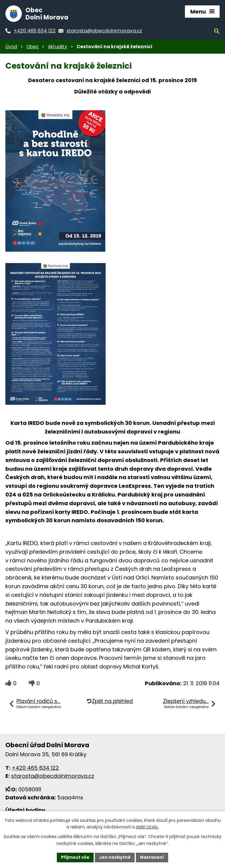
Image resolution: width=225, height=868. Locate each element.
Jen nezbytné (115, 857)
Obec (32, 47)
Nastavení (152, 857)
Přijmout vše (75, 857)
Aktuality (58, 47)
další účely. (147, 827)
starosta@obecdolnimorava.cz (53, 776)
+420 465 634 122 (35, 768)
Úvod (11, 47)
